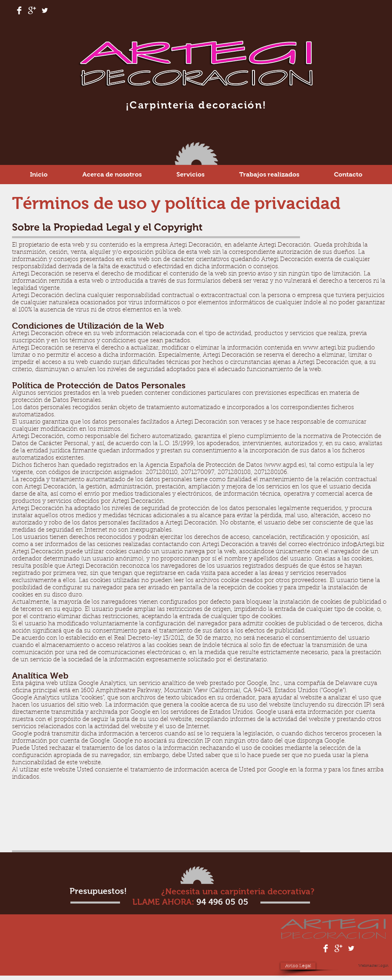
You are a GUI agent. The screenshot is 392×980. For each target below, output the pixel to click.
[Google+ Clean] (32, 10)
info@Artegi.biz (363, 545)
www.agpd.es (285, 465)
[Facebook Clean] (19, 10)
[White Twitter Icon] (45, 10)
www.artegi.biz (324, 348)
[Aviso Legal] (298, 966)
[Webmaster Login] (373, 966)
